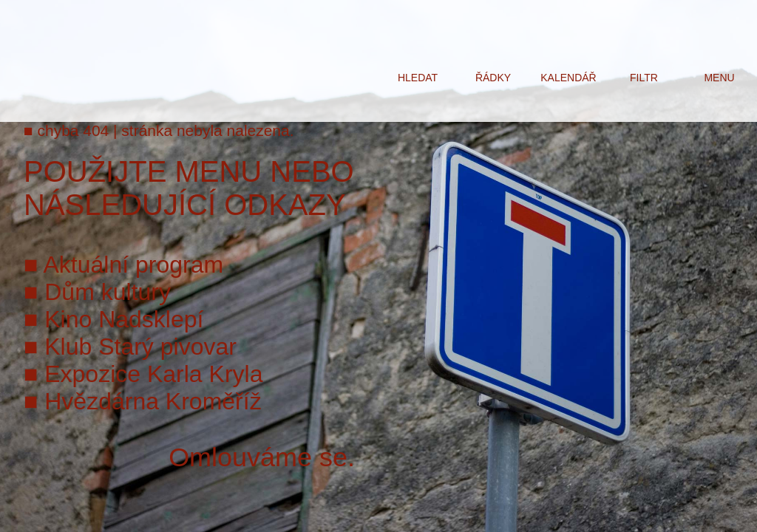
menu (719, 78)
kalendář (568, 78)
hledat (418, 78)
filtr (644, 78)
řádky (493, 78)
